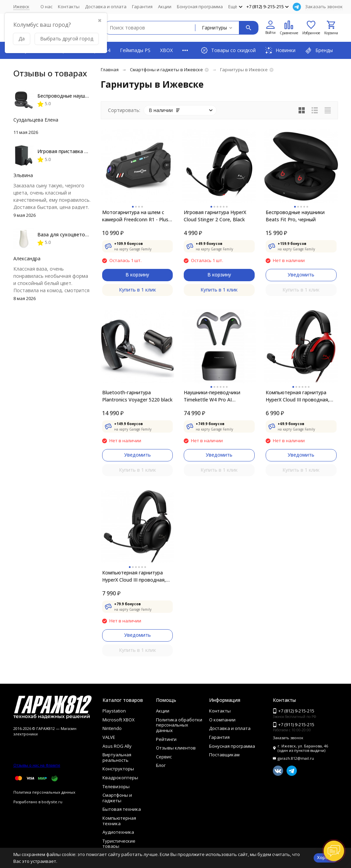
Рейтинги (166, 739)
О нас (46, 7)
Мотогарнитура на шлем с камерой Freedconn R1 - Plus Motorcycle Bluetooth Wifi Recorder (135, 216)
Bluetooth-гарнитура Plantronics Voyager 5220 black (137, 396)
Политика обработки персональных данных (179, 725)
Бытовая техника (122, 809)
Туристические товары (119, 844)
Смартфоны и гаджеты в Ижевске (166, 70)
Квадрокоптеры (120, 778)
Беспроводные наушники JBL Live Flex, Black (89, 96)
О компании (222, 720)
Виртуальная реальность (117, 757)
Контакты (69, 7)
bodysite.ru (52, 802)
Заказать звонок (324, 7)
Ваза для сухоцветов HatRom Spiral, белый (88, 234)
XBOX (166, 50)
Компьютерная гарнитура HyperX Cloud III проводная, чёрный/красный (298, 396)
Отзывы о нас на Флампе (37, 765)
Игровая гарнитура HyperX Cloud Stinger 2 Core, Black (215, 216)
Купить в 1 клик (137, 290)
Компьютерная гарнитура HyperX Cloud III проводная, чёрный (134, 576)
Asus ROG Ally (117, 746)
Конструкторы (118, 769)
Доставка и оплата (106, 7)
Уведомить (301, 275)
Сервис (164, 757)
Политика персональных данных (44, 792)
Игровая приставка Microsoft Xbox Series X (88, 151)
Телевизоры (116, 786)
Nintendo (112, 728)
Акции (165, 7)
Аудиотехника (118, 832)
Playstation (114, 711)
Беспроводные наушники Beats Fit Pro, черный (295, 216)
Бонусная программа (200, 7)
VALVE (109, 737)
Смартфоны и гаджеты (117, 798)
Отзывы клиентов (176, 748)
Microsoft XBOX (119, 720)
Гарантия (142, 7)
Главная (110, 70)
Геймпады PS (135, 50)
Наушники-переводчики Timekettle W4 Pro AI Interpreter (212, 396)
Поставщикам (224, 755)
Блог (161, 765)
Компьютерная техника (119, 821)
